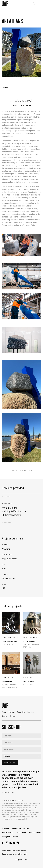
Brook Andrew (29, 641)
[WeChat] (18, 843)
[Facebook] (3, 843)
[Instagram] (7, 843)
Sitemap (23, 851)
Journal (5, 716)
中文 (26, 860)
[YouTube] (14, 843)
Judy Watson (7, 682)
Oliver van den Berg (10, 641)
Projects (12, 712)
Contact (12, 716)
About (4, 712)
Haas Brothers (29, 682)
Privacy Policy (6, 851)
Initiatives (31, 712)
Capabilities (21, 712)
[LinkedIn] (11, 843)
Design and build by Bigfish (18, 854)
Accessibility (16, 851)
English (19, 860)
